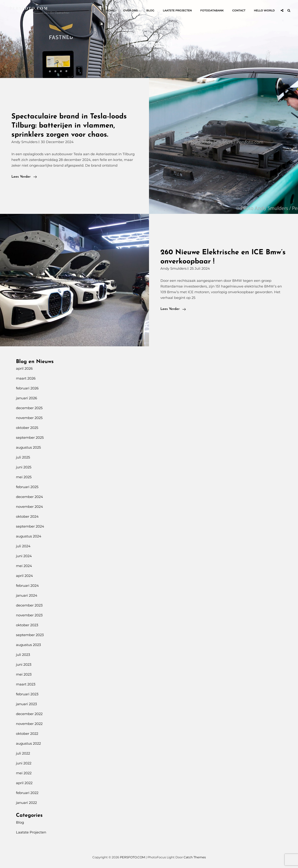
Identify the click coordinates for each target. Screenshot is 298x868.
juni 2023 (24, 665)
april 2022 (24, 783)
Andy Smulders (25, 142)
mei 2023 (24, 674)
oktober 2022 (27, 734)
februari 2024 (27, 586)
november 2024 (29, 507)
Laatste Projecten (177, 10)
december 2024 (29, 497)
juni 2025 (24, 467)
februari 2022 (27, 793)
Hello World (264, 10)
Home (110, 10)
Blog (150, 10)
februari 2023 (27, 694)
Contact (239, 10)
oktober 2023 (27, 625)
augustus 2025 (28, 447)
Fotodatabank (212, 10)
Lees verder (24, 177)
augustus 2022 (28, 744)
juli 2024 (23, 546)
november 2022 (29, 724)
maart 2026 (26, 378)
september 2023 (30, 635)
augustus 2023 (28, 645)
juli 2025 (23, 457)
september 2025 (30, 438)
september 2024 (30, 526)
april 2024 (24, 576)
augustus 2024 (29, 536)
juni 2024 (24, 556)
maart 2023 (26, 684)
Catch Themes (195, 857)
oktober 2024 (27, 517)
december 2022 (29, 714)
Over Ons (130, 10)
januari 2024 (27, 595)
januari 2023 (26, 704)
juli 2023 (23, 655)
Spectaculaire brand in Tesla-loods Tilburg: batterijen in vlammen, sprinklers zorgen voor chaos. (69, 126)
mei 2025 (24, 477)
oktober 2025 (27, 428)
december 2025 (29, 408)
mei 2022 (24, 773)
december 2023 (29, 605)
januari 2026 (27, 398)
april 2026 (24, 369)
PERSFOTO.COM (29, 8)
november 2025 (29, 418)
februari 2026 (27, 388)
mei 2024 (24, 566)
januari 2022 (26, 803)
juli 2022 (23, 753)
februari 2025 (27, 487)
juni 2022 (24, 763)
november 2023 (29, 615)
